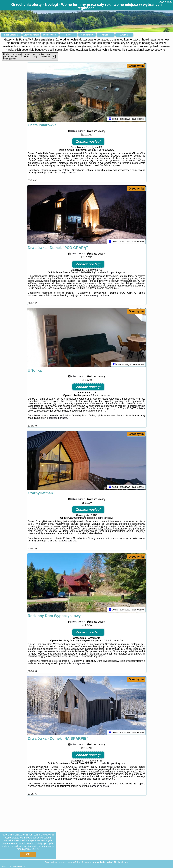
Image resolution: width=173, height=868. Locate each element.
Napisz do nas (121, 862)
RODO (36, 849)
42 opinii (111, 764)
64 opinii (111, 273)
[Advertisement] (86, 831)
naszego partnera (67, 173)
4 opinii (101, 151)
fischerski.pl (166, 2)
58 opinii (96, 396)
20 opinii (109, 641)
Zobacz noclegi (88, 142)
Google (49, 835)
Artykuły (124, 35)
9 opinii (99, 519)
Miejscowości (50, 35)
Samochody (87, 35)
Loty (68, 35)
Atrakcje (105, 35)
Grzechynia (136, 66)
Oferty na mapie (31, 35)
